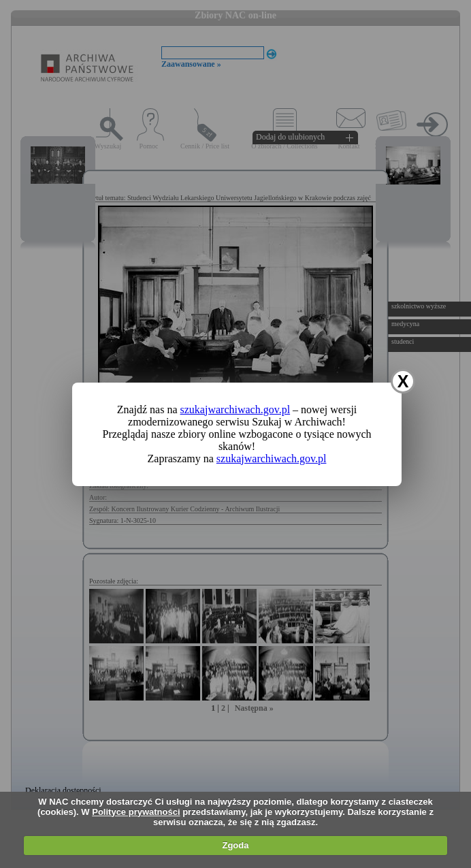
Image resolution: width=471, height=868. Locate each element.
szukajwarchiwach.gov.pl (235, 409)
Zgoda (235, 845)
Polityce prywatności (136, 812)
